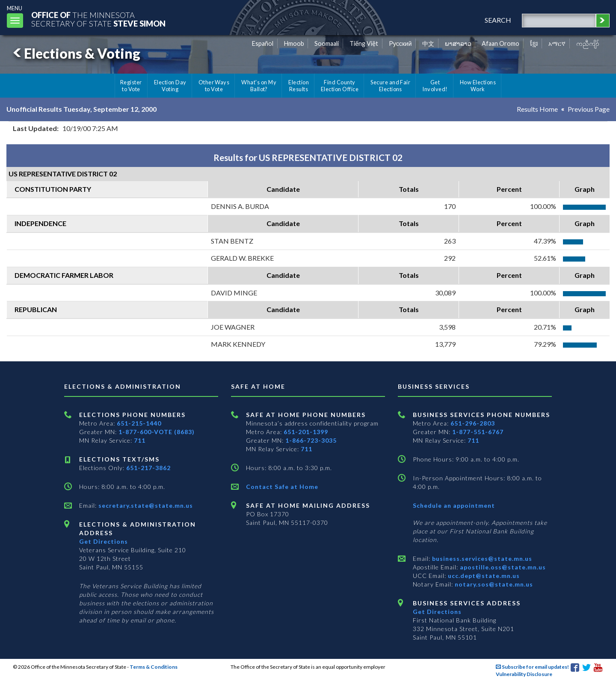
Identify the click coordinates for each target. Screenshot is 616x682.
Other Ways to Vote (214, 86)
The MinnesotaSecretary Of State (98, 19)
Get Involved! (435, 86)
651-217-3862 (148, 468)
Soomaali (327, 43)
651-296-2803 (473, 423)
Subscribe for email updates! (532, 667)
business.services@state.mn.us (481, 558)
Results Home (537, 109)
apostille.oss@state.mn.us (502, 567)
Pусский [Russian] (400, 43)
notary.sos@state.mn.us (493, 584)
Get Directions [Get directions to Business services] (437, 612)
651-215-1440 (139, 423)
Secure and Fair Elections (390, 86)
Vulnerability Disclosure (524, 674)
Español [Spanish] (263, 43)
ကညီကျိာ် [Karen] (588, 43)
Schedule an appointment (454, 505)
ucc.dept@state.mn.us (483, 576)
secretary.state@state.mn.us (145, 505)
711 (140, 440)
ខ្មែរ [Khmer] (534, 43)
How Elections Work (478, 86)
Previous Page (589, 109)
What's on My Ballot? (259, 86)
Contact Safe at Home (282, 487)
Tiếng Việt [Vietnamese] (364, 43)
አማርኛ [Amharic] (557, 43)
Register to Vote (131, 86)
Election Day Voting (170, 86)
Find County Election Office (340, 86)
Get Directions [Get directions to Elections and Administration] (104, 541)
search (498, 20)
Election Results (299, 86)
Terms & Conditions (154, 667)
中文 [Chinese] (428, 43)
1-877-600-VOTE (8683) (157, 432)
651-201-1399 (306, 432)
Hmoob (294, 43)
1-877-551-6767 (478, 432)
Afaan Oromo (500, 43)
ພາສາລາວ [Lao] (458, 43)
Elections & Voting (75, 53)
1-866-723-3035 (311, 440)
